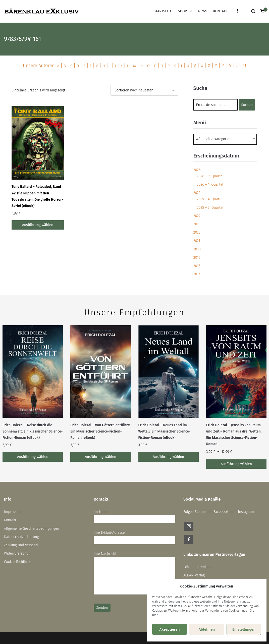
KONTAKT (221, 11)
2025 (197, 193)
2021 (197, 241)
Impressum (13, 512)
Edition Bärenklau (198, 567)
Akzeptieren (169, 629)
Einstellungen (244, 629)
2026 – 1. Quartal (210, 184)
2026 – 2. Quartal (210, 176)
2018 (197, 266)
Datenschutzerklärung (21, 537)
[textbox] (214, 139)
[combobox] (225, 139)
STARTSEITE (163, 11)
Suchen (247, 105)
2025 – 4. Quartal (210, 199)
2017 (197, 274)
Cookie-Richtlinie (18, 562)
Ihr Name (134, 515)
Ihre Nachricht (134, 574)
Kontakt (10, 520)
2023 (197, 224)
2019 (197, 258)
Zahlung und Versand (21, 545)
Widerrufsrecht (16, 553)
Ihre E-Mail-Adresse (134, 536)
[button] (189, 11)
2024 (197, 216)
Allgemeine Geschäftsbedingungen (32, 529)
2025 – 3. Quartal (210, 208)
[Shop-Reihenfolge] (144, 90)
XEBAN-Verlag (194, 575)
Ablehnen (207, 629)
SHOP (185, 11)
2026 (197, 170)
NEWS (203, 11)
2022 (197, 232)
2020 (197, 249)
